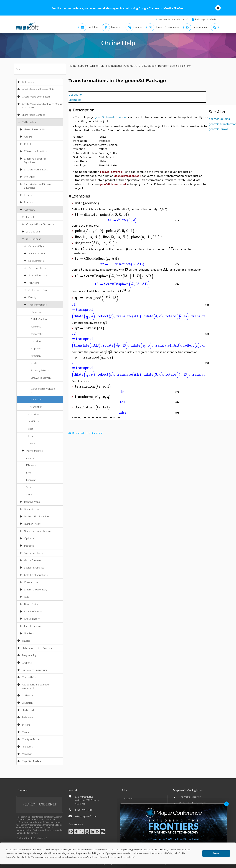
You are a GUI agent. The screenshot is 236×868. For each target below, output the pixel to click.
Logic (27, 597)
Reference (27, 717)
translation (36, 407)
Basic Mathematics (34, 568)
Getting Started (30, 82)
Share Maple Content (33, 115)
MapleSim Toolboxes (33, 761)
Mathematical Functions (37, 516)
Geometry (30, 210)
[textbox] (89, 203)
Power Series (31, 604)
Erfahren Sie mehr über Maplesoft (32, 838)
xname (32, 443)
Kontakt (74, 790)
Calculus (29, 144)
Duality (32, 297)
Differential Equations (36, 151)
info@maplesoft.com (86, 816)
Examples (31, 217)
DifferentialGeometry (36, 589)
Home (72, 66)
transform (36, 399)
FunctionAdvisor (33, 611)
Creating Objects (37, 246)
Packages (29, 546)
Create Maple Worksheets (36, 97)
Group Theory (32, 619)
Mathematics (29, 122)
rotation (35, 363)
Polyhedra (34, 283)
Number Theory (33, 524)
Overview (36, 312)
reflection (36, 356)
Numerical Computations (38, 531)
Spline (29, 494)
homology (36, 327)
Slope (29, 487)
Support (83, 66)
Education (27, 703)
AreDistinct (35, 421)
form (31, 436)
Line (28, 473)
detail (31, 429)
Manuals (27, 732)
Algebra (28, 137)
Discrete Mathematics (36, 169)
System (26, 725)
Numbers (29, 633)
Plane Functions (37, 268)
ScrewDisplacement (41, 378)
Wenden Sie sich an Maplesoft (173, 19)
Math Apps (28, 695)
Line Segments (36, 261)
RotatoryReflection (41, 370)
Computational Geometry (40, 224)
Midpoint (31, 480)
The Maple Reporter (190, 797)
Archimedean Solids (39, 290)
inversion (36, 341)
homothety (36, 334)
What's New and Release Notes (39, 89)
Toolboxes (27, 747)
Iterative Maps (32, 502)
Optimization (31, 538)
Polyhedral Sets (35, 451)
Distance (31, 465)
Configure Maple (31, 739)
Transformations (38, 305)
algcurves (31, 458)
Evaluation (30, 177)
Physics (26, 641)
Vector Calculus (33, 560)
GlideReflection (39, 319)
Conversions (31, 582)
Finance (28, 195)
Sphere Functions (38, 275)
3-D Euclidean (34, 239)
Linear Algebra (32, 509)
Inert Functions (33, 626)
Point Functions (37, 253)
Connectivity (29, 677)
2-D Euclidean (34, 231)
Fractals (28, 202)
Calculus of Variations (36, 575)
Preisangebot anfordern (207, 19)
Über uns (22, 790)
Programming (29, 655)
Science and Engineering (35, 670)
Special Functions (33, 553)
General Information (35, 129)
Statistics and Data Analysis (37, 648)
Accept (216, 853)
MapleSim (27, 754)
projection (36, 348)
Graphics (27, 663)
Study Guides (29, 710)
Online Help (97, 66)
